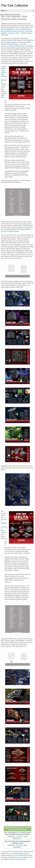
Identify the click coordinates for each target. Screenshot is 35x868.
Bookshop (11, 837)
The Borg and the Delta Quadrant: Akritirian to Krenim (4, 76)
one (2, 243)
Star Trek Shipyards (7, 29)
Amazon (19, 837)
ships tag (23, 859)
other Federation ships (16, 46)
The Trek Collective (14, 5)
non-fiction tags (15, 857)
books (5, 857)
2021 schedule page (21, 854)
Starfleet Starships (12, 44)
